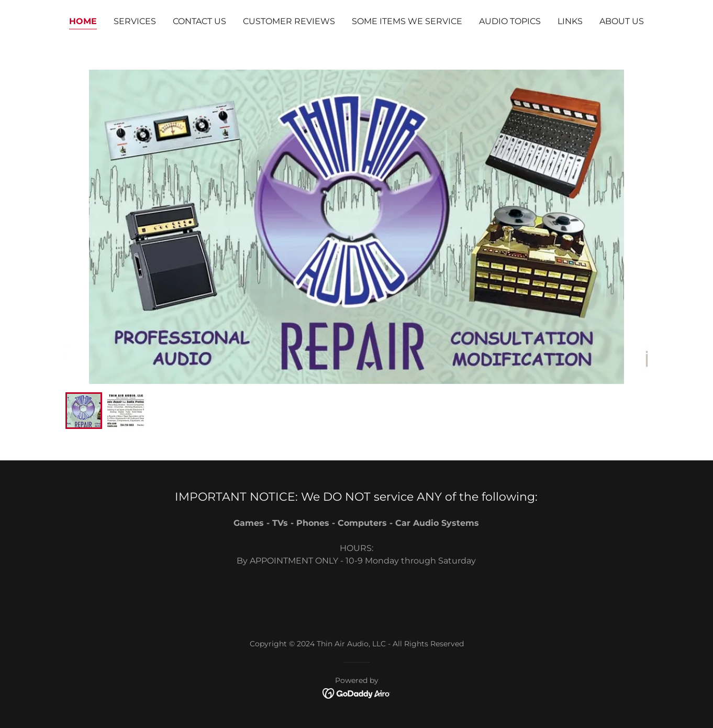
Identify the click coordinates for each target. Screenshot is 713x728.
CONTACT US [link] (199, 21)
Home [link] (83, 21)
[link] (357, 693)
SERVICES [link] (135, 21)
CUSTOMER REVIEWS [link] (289, 21)
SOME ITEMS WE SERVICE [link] (407, 21)
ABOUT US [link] (622, 21)
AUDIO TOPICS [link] (510, 21)
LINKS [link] (570, 21)
